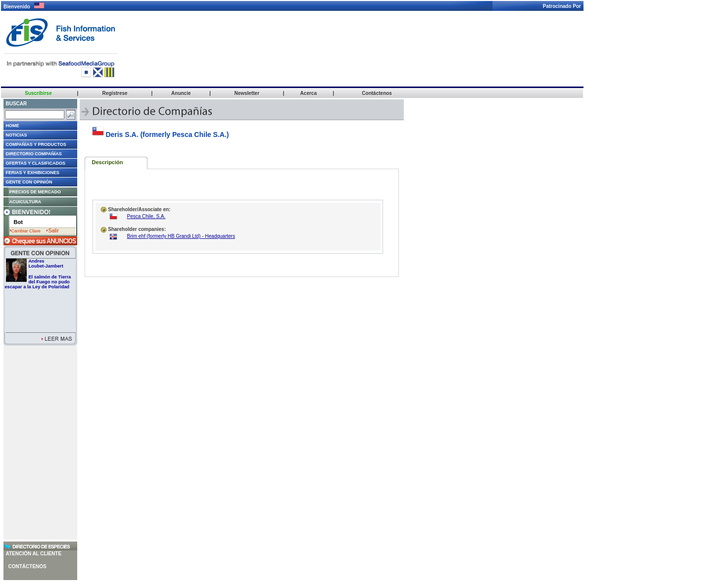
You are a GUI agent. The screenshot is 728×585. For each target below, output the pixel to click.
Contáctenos (27, 566)
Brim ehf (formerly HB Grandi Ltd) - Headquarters (181, 236)
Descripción (108, 162)
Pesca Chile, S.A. (146, 216)
